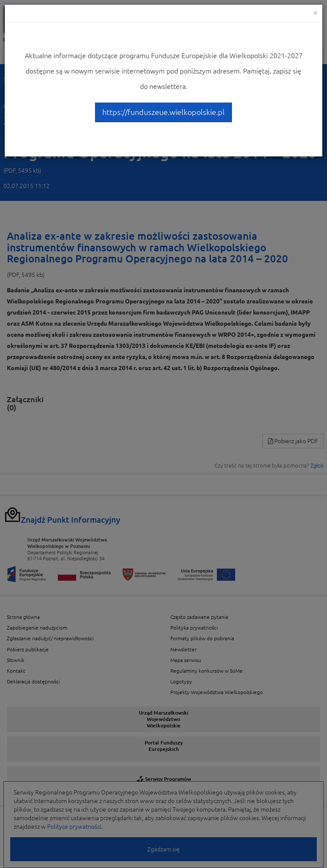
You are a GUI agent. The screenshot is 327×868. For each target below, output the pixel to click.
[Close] (315, 13)
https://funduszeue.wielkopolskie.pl (163, 112)
